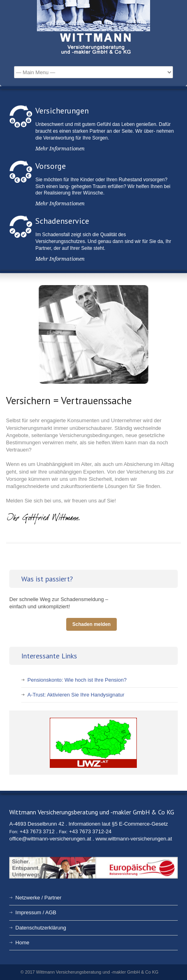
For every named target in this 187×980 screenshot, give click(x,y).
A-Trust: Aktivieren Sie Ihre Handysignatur (76, 695)
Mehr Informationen (60, 149)
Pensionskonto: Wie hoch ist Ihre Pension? (77, 680)
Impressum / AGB (36, 912)
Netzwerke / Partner (38, 898)
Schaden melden (91, 624)
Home (22, 943)
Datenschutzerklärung (41, 928)
